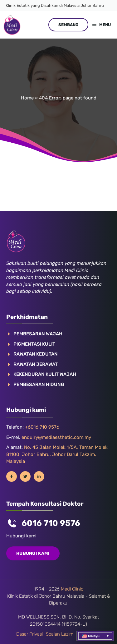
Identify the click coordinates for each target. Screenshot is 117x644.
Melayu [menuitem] (94, 636)
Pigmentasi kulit (34, 344)
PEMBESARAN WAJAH (38, 334)
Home (27, 98)
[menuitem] (95, 636)
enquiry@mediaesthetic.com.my (56, 437)
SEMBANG (68, 25)
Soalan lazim (60, 634)
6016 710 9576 (51, 523)
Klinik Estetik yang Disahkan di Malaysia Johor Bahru (55, 5)
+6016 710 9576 (42, 427)
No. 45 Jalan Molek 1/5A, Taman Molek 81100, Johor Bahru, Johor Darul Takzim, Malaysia (57, 454)
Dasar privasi (29, 634)
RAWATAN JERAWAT (36, 364)
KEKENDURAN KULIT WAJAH (45, 374)
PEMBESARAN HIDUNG (39, 384)
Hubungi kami (33, 553)
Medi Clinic (72, 589)
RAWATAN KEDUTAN (36, 354)
